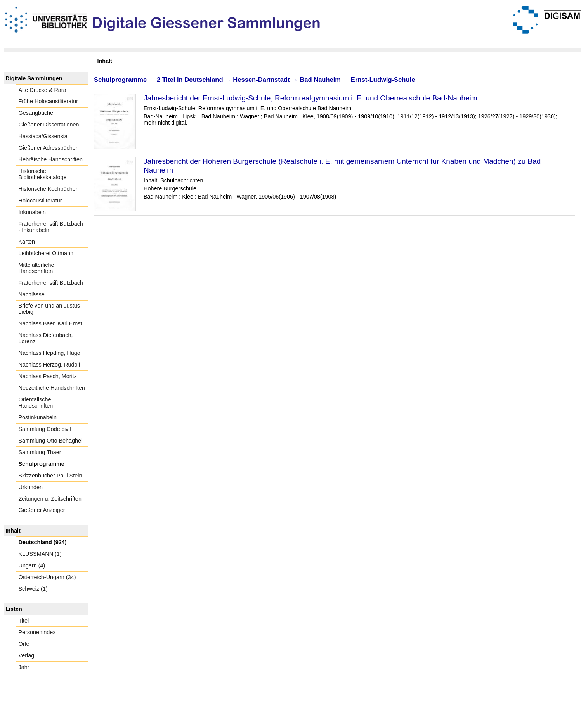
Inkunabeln (32, 212)
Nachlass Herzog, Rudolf (49, 365)
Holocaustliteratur (40, 201)
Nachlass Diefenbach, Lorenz (46, 338)
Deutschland (204, 80)
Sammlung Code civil (45, 429)
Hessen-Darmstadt (261, 80)
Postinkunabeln (38, 417)
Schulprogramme (42, 464)
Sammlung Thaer (40, 452)
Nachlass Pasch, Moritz (48, 376)
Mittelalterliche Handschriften (36, 268)
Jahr (24, 667)
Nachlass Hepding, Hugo (49, 353)
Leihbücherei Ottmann (46, 253)
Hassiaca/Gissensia (43, 136)
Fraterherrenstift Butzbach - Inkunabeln (51, 227)
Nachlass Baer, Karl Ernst (50, 323)
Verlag (27, 655)
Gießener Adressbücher (48, 148)
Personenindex (37, 632)
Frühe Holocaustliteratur (49, 101)
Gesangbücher (37, 113)
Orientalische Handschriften (36, 403)
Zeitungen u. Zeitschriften (50, 499)
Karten (27, 242)
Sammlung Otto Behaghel (51, 441)
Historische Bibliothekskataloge (43, 174)
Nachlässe (32, 294)
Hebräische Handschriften (51, 159)
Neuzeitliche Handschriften (52, 388)
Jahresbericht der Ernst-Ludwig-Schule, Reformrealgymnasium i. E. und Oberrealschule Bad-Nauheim (310, 98)
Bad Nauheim (320, 80)
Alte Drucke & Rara (42, 90)
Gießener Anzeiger (42, 510)
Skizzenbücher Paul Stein (50, 476)
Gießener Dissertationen (49, 125)
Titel (24, 621)
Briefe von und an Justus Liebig (49, 309)
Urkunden (31, 487)
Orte (24, 644)
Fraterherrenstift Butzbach (51, 283)
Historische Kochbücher (48, 189)
